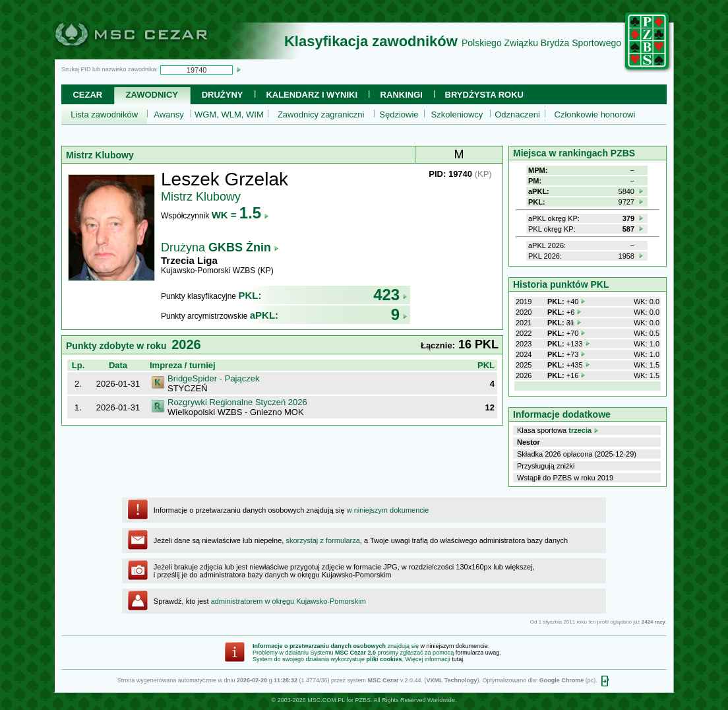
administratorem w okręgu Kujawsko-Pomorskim (288, 601)
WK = (240, 215)
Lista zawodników (104, 114)
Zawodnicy (152, 95)
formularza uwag (478, 653)
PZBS (363, 700)
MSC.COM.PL (326, 700)
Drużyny (223, 95)
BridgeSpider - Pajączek (213, 378)
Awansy (168, 114)
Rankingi (402, 95)
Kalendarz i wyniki (312, 95)
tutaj (457, 659)
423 (390, 295)
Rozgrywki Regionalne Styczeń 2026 (237, 402)
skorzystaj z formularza (322, 540)
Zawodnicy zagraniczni (321, 114)
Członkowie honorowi (595, 114)
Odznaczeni (517, 114)
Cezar (87, 95)
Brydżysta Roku (484, 95)
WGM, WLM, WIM (229, 114)
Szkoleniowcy (457, 114)
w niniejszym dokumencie (388, 510)
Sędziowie (399, 114)
